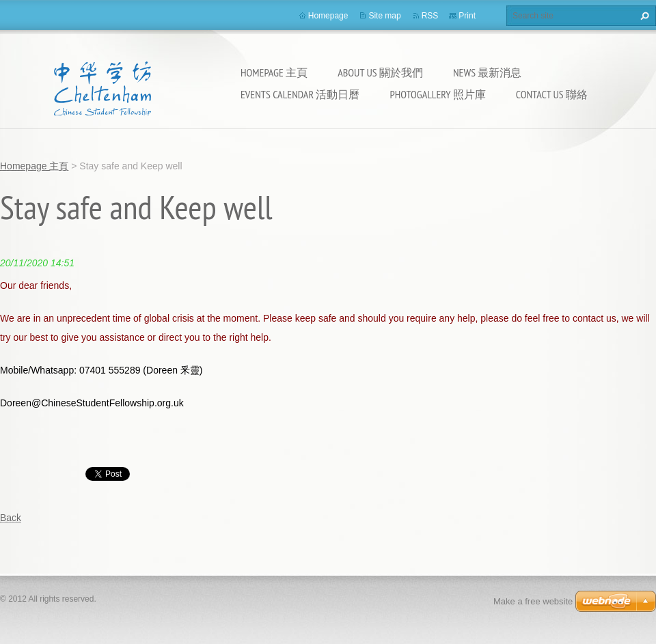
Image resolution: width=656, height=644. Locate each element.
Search (643, 16)
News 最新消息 (487, 72)
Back (11, 518)
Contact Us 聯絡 (552, 94)
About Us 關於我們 (380, 72)
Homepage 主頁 (274, 72)
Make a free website (533, 601)
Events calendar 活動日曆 (300, 94)
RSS (430, 16)
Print (467, 16)
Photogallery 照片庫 (437, 94)
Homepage (328, 16)
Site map (384, 16)
